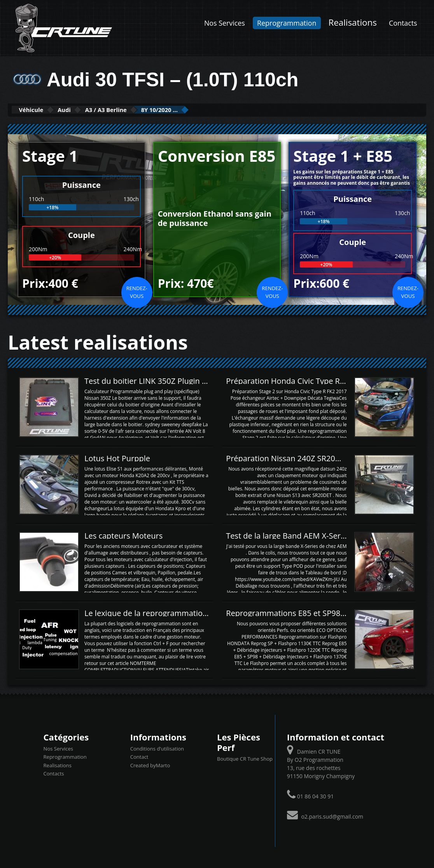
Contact (139, 756)
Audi (83, 109)
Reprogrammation (287, 23)
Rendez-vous (137, 291)
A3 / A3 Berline (137, 109)
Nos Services (225, 23)
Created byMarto (150, 765)
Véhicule (38, 109)
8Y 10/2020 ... (206, 109)
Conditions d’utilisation (157, 748)
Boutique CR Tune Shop (245, 758)
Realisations (353, 22)
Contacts (403, 23)
